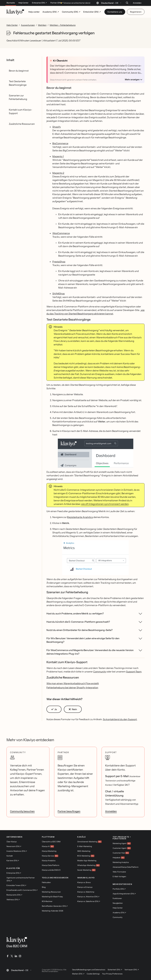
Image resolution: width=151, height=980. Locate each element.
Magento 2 (58, 173)
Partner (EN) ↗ (57, 3)
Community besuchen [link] (22, 811)
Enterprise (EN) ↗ (39, 3)
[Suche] (127, 3)
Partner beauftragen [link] (69, 811)
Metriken (42, 25)
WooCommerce (61, 233)
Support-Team (134, 672)
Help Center (23, 3)
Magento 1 (58, 156)
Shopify (57, 127)
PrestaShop (59, 262)
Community (100, 672)
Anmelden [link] (111, 811)
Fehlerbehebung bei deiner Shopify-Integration (72, 688)
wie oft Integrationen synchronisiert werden (105, 504)
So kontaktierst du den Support (120, 719)
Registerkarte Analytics (80, 517)
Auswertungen (28, 25)
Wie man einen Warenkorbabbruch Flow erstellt (73, 683)
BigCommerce (60, 143)
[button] (95, 453)
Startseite (11, 3)
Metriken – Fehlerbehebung (63, 25)
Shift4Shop (59, 294)
